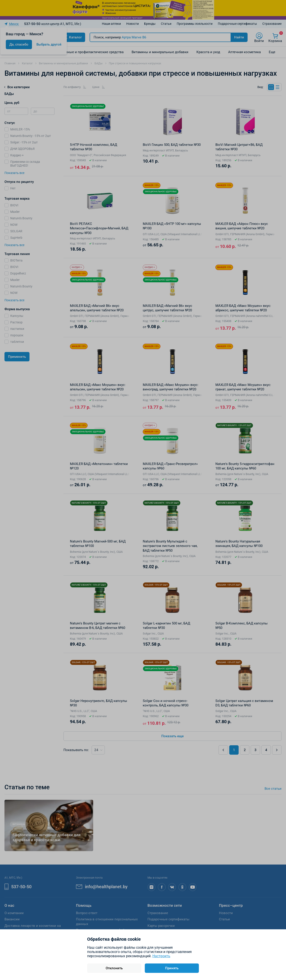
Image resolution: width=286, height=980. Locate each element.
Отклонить (114, 968)
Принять (172, 968)
